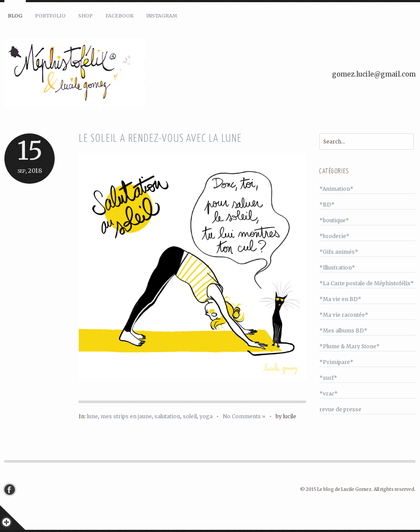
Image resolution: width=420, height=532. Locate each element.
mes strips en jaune (126, 416)
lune (93, 416)
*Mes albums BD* (343, 331)
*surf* (328, 378)
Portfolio (50, 16)
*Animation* (336, 189)
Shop (86, 16)
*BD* (327, 205)
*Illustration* (337, 268)
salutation (167, 416)
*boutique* (334, 220)
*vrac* (329, 394)
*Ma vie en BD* (340, 299)
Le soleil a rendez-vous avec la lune (160, 139)
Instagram (162, 16)
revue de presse (340, 409)
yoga (206, 416)
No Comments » (244, 416)
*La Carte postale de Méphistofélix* (367, 283)
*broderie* (334, 236)
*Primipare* (336, 362)
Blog (15, 16)
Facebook (119, 16)
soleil (190, 416)
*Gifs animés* (339, 252)
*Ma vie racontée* (344, 315)
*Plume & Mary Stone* (350, 346)
